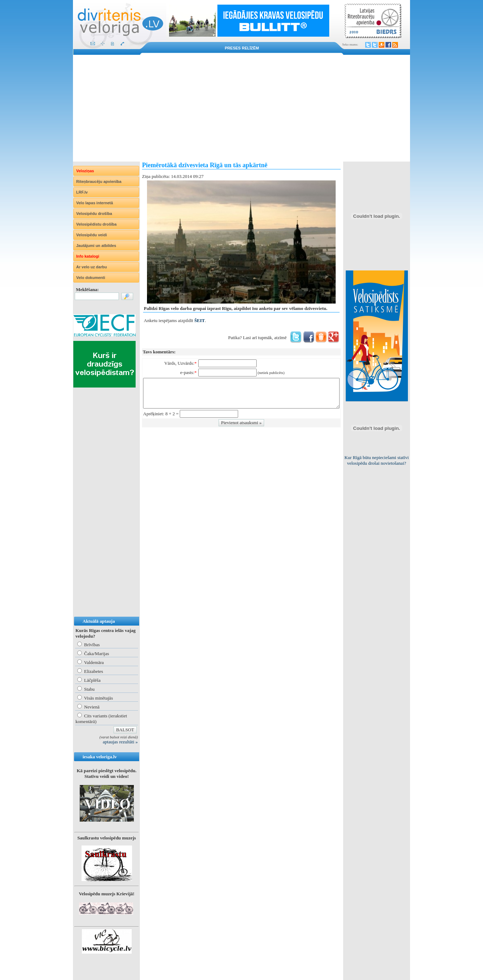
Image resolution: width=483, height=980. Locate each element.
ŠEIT (200, 320)
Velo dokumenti (91, 278)
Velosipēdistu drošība (96, 224)
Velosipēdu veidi (91, 235)
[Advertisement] (241, 108)
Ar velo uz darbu (91, 267)
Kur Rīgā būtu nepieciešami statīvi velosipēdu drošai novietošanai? (377, 460)
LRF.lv (82, 192)
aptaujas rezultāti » (120, 742)
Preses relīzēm (242, 48)
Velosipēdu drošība (94, 214)
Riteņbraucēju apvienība (99, 181)
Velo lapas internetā (94, 203)
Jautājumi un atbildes (96, 246)
